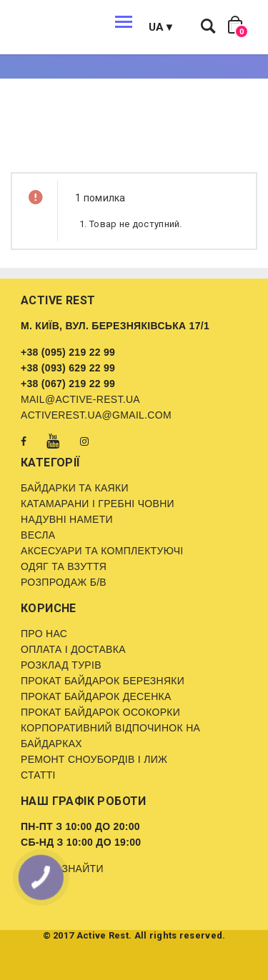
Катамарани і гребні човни (98, 504)
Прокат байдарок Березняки (103, 681)
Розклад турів (61, 665)
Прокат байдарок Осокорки (100, 712)
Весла (38, 535)
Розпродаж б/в (64, 582)
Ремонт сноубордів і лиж (94, 759)
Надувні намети (67, 519)
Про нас (44, 634)
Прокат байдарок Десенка (96, 696)
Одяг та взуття (64, 566)
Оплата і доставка (73, 649)
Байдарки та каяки (75, 488)
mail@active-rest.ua (80, 399)
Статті (38, 775)
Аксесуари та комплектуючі (102, 551)
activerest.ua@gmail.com (96, 415)
